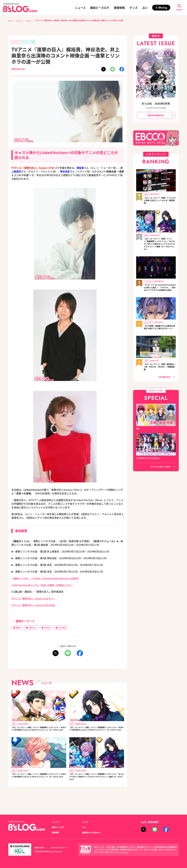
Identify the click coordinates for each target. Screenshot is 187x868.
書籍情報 (119, 8)
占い (145, 8)
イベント (32, 20)
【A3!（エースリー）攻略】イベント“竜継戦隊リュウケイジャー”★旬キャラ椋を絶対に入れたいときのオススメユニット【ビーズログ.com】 (39, 786)
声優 (36, 42)
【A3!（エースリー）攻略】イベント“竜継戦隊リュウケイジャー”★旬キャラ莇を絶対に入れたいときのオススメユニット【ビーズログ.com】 (97, 733)
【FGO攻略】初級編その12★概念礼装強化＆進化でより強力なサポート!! (160, 335)
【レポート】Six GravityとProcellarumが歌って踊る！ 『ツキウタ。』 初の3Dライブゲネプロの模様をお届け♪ (160, 292)
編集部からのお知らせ (93, 832)
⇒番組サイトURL (21, 579)
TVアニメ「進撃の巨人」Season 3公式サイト (36, 599)
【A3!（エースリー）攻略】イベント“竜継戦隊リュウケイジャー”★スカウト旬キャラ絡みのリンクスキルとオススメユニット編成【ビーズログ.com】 (97, 788)
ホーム (11, 20)
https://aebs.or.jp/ (122, 852)
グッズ (133, 8)
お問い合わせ (40, 848)
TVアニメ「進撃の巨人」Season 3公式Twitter (37, 606)
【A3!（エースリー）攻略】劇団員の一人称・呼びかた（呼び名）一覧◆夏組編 (160, 376)
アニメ (27, 42)
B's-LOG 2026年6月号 (156, 103)
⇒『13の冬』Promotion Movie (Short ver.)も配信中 (61, 579)
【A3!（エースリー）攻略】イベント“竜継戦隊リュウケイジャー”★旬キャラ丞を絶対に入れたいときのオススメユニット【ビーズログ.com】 (39, 733)
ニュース (80, 8)
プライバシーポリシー (62, 848)
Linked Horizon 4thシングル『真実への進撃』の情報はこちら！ (47, 585)
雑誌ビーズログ (100, 8)
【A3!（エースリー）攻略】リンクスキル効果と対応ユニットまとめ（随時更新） (160, 201)
